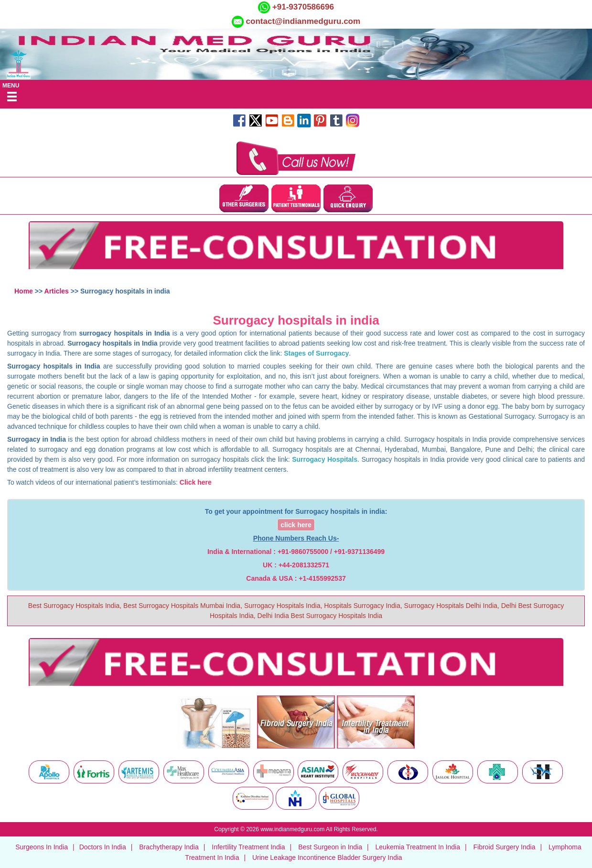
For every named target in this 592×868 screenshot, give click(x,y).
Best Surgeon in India (330, 847)
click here (296, 525)
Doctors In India (103, 847)
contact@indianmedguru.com (303, 21)
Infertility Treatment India (248, 847)
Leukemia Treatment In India (418, 847)
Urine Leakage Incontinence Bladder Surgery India (327, 857)
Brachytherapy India (169, 847)
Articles (57, 291)
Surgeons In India (42, 847)
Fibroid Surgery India (505, 847)
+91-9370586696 (302, 7)
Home (24, 291)
